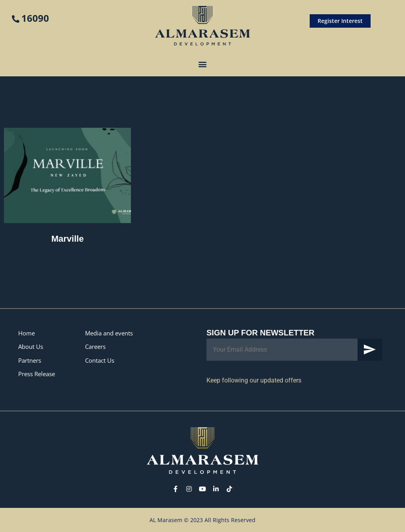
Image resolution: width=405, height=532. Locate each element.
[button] (203, 64)
